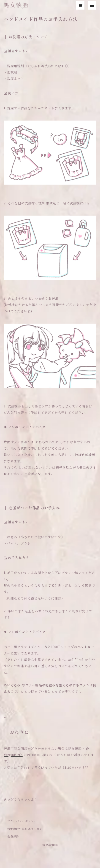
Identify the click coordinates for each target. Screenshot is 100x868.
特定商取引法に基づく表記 (25, 829)
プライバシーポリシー (22, 821)
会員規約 (13, 837)
